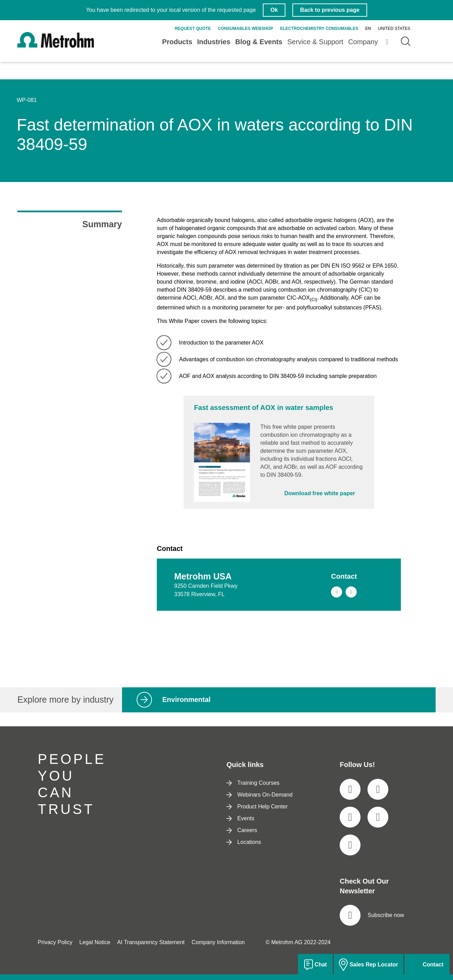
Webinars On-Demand (259, 795)
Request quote (193, 29)
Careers (242, 830)
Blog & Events (259, 42)
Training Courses (253, 783)
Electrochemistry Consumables (319, 29)
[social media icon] (350, 789)
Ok (274, 10)
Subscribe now (372, 915)
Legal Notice (95, 942)
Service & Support (315, 42)
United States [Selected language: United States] (394, 29)
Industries (214, 42)
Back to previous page (330, 10)
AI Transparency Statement (151, 942)
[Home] (56, 46)
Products (177, 42)
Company (363, 42)
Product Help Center (257, 807)
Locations (244, 842)
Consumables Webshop (245, 29)
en (368, 29)
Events (240, 818)
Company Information (218, 942)
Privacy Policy (55, 942)
